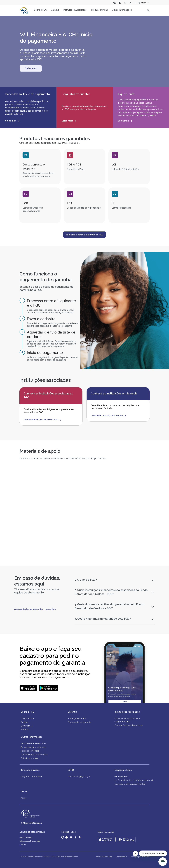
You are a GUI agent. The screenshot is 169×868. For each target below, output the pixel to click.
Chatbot (23, 844)
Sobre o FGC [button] (40, 10)
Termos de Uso (122, 857)
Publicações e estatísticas (33, 743)
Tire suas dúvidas (30, 770)
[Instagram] (63, 837)
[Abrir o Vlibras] (114, 3)
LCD (25, 203)
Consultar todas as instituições (107, 416)
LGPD (71, 770)
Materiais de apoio (40, 451)
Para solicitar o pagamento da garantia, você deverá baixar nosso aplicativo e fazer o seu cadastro (53, 325)
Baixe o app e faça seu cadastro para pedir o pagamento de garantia (52, 656)
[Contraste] (120, 3)
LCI (114, 165)
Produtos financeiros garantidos (55, 138)
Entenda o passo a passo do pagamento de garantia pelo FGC (47, 288)
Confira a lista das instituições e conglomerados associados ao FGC (49, 411)
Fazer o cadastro (41, 319)
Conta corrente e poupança (34, 167)
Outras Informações (32, 737)
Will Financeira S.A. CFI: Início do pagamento (56, 38)
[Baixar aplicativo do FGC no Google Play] (48, 688)
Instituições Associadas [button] (75, 10)
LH (113, 203)
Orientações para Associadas (129, 725)
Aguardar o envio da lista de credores (51, 334)
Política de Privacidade (104, 857)
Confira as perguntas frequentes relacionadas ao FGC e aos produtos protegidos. (84, 108)
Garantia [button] (55, 10)
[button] (148, 11)
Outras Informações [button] (122, 10)
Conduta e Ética (123, 770)
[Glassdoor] (67, 837)
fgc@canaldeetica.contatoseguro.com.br (132, 780)
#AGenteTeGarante (31, 823)
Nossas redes (69, 832)
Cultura (24, 722)
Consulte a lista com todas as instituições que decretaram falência (115, 407)
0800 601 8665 (122, 777)
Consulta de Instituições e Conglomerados (127, 720)
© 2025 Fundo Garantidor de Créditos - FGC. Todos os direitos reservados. (50, 857)
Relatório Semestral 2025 (126, 488)
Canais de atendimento (32, 832)
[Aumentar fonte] (125, 3)
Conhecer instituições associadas (41, 420)
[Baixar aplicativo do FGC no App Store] (28, 688)
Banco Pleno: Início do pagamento (28, 94)
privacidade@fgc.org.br (79, 777)
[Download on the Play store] (127, 839)
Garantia (72, 712)
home (24, 791)
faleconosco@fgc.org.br (30, 841)
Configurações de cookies (140, 857)
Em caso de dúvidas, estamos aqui (37, 581)
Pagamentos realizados (121, 531)
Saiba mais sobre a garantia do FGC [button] (84, 235)
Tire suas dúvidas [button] (99, 10)
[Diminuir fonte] (131, 3)
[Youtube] (71, 837)
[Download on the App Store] (107, 839)
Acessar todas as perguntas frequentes (35, 609)
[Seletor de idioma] (144, 3)
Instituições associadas (45, 380)
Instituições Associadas (127, 712)
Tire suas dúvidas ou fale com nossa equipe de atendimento (37, 591)
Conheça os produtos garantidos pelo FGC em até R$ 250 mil (49, 143)
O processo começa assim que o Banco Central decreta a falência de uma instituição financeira (51, 311)
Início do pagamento (45, 353)
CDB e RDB (74, 165)
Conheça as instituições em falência (114, 394)
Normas (25, 730)
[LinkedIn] (80, 837)
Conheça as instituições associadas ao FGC (48, 396)
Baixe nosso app (106, 832)
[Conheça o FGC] (31, 68)
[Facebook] (76, 837)
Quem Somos (28, 718)
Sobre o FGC (28, 712)
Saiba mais (31, 68)
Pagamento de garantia (79, 722)
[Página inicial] (24, 11)
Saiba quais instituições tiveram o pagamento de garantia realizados (128, 539)
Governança (27, 726)
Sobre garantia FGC (77, 718)
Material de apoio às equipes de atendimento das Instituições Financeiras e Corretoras (61, 534)
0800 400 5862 (26, 838)
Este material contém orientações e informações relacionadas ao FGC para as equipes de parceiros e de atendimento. (61, 541)
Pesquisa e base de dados (34, 747)
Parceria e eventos (30, 751)
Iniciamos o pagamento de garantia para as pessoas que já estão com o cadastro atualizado (53, 359)
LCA (70, 203)
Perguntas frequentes (76, 94)
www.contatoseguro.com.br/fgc (130, 784)
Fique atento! (127, 94)
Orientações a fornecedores (34, 755)
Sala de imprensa (29, 758)
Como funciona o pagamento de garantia (46, 277)
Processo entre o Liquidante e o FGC (51, 303)
